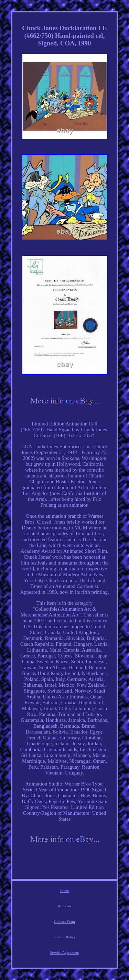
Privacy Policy (64, 937)
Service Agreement (65, 952)
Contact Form (64, 921)
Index (64, 891)
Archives (65, 906)
